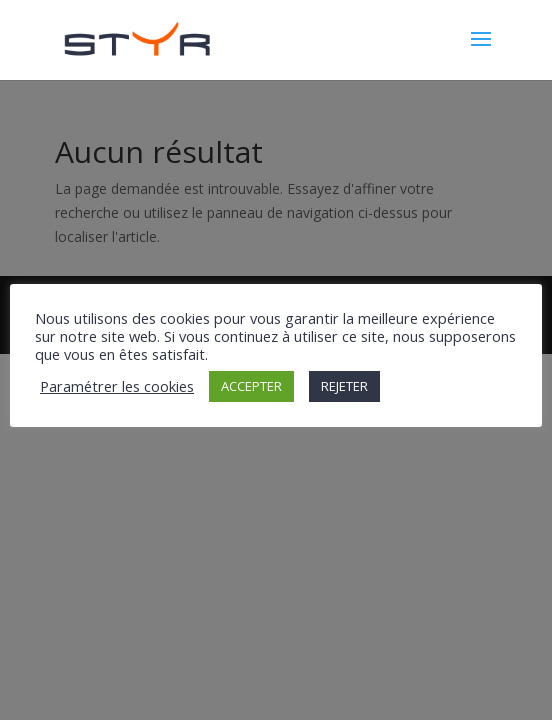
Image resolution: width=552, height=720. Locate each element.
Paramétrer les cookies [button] (117, 386)
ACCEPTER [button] (251, 386)
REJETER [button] (344, 386)
